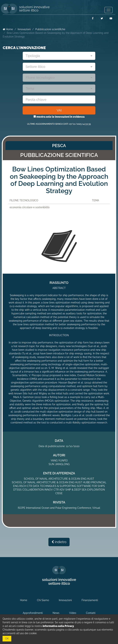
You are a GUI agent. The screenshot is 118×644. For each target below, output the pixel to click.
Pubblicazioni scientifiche (50, 29)
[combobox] (59, 56)
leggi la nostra (49, 626)
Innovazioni (24, 29)
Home (8, 29)
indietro (59, 542)
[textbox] (58, 56)
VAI (59, 110)
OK (7, 639)
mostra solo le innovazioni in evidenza (59, 117)
